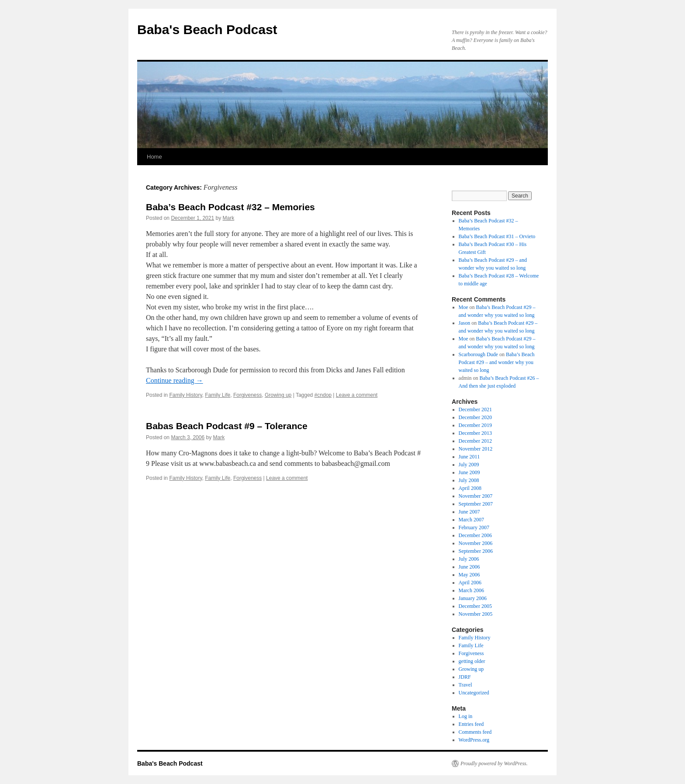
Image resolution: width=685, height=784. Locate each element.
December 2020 (475, 417)
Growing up (278, 395)
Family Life (218, 395)
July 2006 (469, 559)
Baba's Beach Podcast (207, 29)
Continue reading (175, 380)
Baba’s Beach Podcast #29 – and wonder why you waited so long (497, 362)
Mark (229, 218)
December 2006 (475, 535)
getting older (472, 661)
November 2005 (476, 614)
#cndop (323, 395)
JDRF (465, 677)
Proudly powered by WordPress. (494, 763)
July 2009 (469, 465)
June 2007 (469, 512)
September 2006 (476, 551)
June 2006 (469, 567)
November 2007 (476, 496)
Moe (464, 307)
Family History (185, 395)
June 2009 (469, 472)
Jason (465, 323)
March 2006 (471, 590)
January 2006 (473, 598)
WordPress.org (474, 740)
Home (154, 157)
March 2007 (471, 520)
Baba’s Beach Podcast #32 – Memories (230, 207)
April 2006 (470, 583)
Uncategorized (474, 693)
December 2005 (475, 606)
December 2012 (475, 441)
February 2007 (474, 527)
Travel (465, 685)
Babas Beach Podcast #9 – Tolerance (227, 426)
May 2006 (469, 575)
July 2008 (469, 480)
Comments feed (475, 732)
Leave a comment (357, 395)
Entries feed (471, 724)
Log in (466, 716)
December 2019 (475, 425)
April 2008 (470, 488)
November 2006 (476, 543)
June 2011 (469, 457)
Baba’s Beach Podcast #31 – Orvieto (497, 236)
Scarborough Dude (478, 354)
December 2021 (475, 409)
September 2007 (476, 504)
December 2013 (475, 433)
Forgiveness (247, 395)
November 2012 (476, 449)
